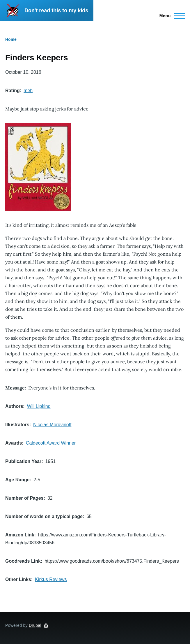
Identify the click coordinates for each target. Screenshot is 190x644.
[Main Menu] (170, 16)
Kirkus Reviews (51, 579)
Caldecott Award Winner (51, 443)
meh (28, 91)
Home (11, 39)
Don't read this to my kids (56, 10)
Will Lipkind (39, 406)
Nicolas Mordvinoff (52, 425)
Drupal (35, 625)
